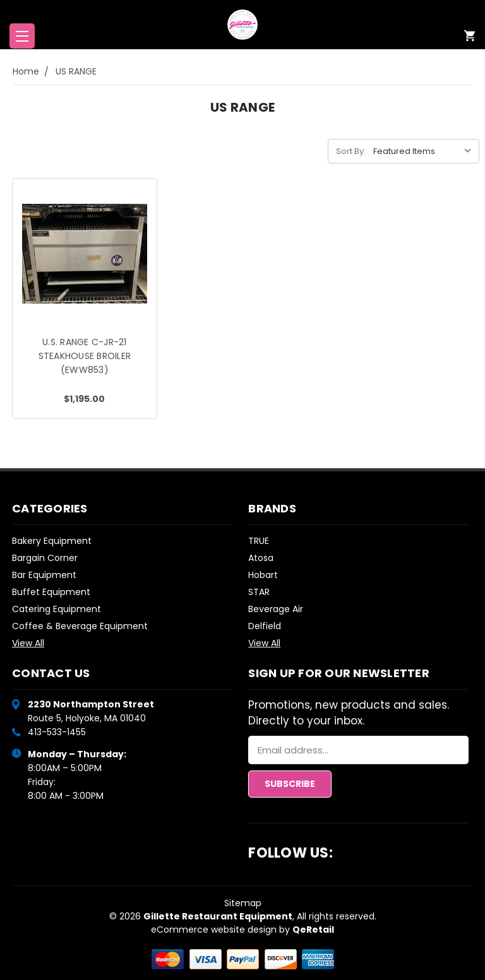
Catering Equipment (57, 609)
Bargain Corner (45, 558)
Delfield (265, 626)
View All (28, 643)
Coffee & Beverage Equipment (80, 626)
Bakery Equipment (52, 541)
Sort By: (351, 151)
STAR (259, 592)
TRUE (259, 541)
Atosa (261, 558)
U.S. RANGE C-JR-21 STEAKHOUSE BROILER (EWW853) (85, 356)
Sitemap (243, 903)
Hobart (263, 575)
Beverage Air (276, 609)
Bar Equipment (44, 575)
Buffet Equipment (51, 592)
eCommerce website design (214, 930)
